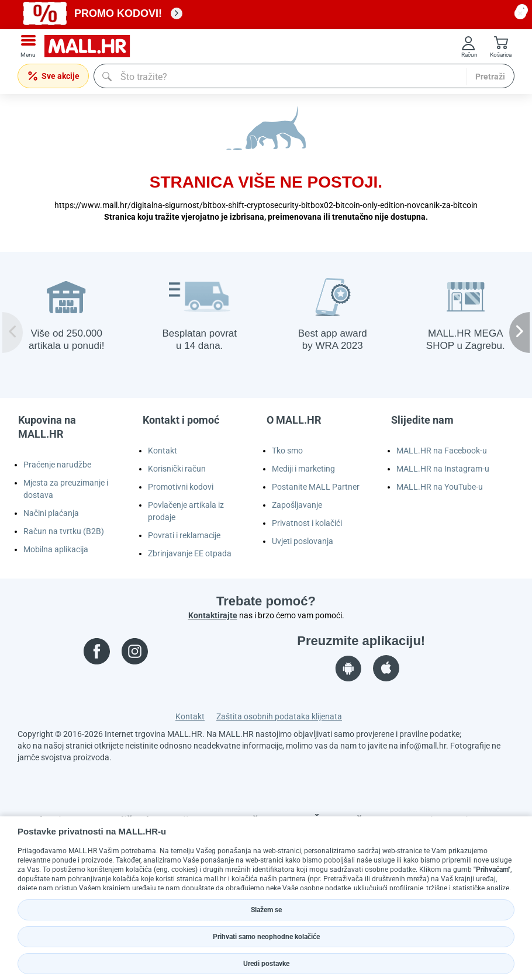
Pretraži (490, 77)
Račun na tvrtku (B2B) (64, 531)
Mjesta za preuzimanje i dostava (66, 489)
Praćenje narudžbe (57, 465)
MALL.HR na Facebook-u (442, 451)
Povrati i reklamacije (184, 535)
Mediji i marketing (303, 469)
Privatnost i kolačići (307, 523)
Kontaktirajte (213, 615)
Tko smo (287, 451)
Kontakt (163, 451)
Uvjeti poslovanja (303, 541)
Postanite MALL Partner (316, 487)
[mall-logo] (91, 46)
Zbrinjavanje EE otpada (190, 553)
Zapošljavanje (297, 505)
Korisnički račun (177, 469)
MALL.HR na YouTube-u (440, 487)
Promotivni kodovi (181, 487)
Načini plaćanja (51, 513)
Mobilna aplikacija (56, 549)
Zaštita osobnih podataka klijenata (279, 716)
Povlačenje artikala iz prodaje (186, 511)
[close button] (520, 13)
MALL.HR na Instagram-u (443, 469)
